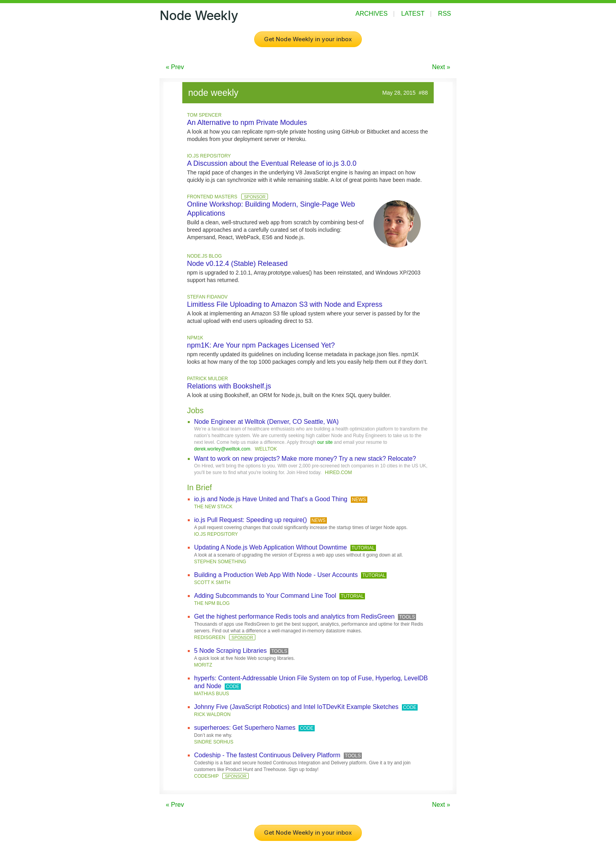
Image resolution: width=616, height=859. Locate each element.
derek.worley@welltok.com (222, 449)
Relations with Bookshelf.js (229, 386)
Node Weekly (199, 16)
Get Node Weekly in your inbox (308, 39)
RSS (445, 14)
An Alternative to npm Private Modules (247, 123)
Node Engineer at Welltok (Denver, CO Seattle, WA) (266, 422)
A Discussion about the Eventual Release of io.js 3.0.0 (272, 163)
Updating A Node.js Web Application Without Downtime (270, 547)
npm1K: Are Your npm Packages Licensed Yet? (261, 345)
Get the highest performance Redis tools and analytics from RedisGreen (294, 616)
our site (325, 442)
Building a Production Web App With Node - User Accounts (276, 575)
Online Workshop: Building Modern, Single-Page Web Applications (271, 209)
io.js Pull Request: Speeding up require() (250, 520)
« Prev (175, 67)
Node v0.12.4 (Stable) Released (237, 264)
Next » (441, 67)
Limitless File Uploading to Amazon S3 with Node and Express (285, 304)
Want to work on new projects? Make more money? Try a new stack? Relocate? (305, 459)
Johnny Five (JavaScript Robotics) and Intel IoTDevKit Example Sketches (296, 707)
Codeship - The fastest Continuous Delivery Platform (267, 755)
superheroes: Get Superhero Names (245, 728)
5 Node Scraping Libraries (230, 651)
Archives (372, 14)
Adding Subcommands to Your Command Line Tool (265, 596)
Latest (413, 14)
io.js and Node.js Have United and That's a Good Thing (271, 499)
